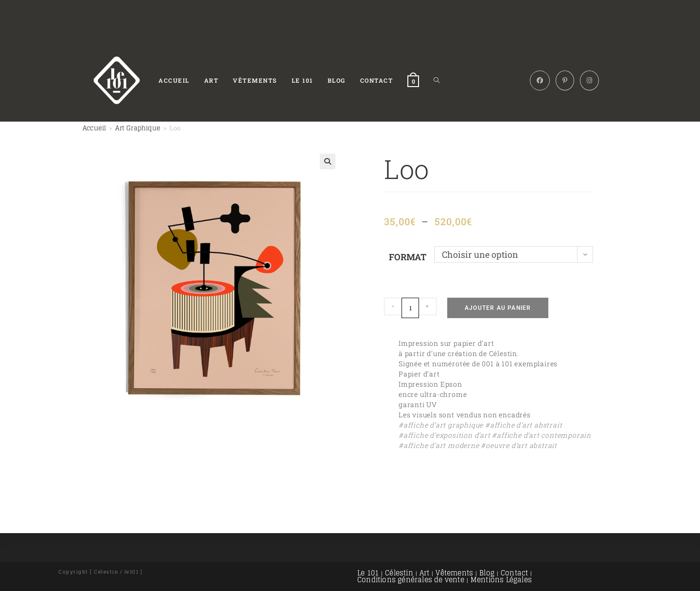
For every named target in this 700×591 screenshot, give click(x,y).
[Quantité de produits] (410, 308)
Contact (514, 573)
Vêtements (454, 573)
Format (408, 257)
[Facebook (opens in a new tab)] (540, 81)
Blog (487, 573)
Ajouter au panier (498, 308)
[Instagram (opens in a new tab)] (589, 81)
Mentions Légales (501, 580)
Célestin (399, 573)
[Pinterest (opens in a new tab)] (565, 81)
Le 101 (368, 573)
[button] (328, 161)
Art (425, 573)
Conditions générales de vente (411, 580)
